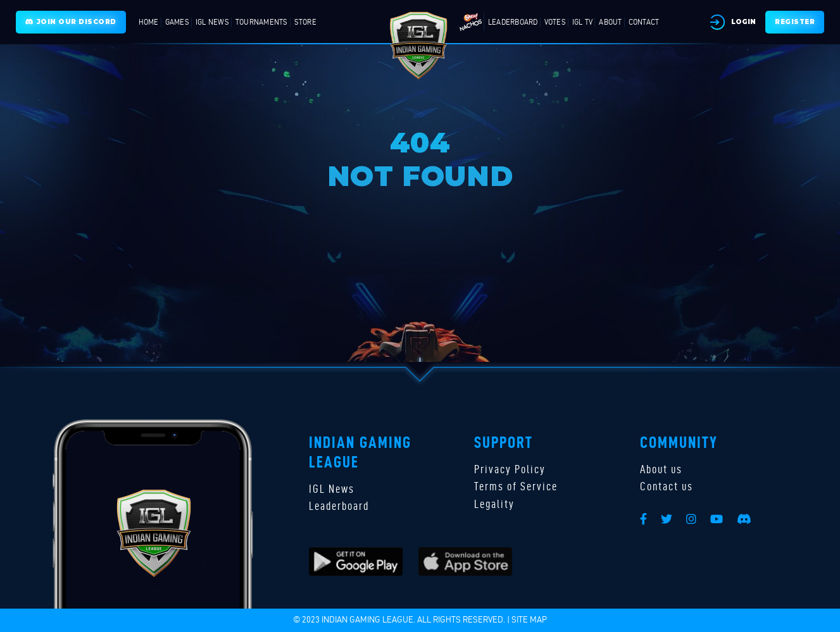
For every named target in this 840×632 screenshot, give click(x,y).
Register (795, 22)
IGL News (332, 489)
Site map (529, 620)
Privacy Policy (510, 469)
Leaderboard (339, 506)
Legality (494, 504)
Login (743, 22)
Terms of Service (516, 486)
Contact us (667, 486)
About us (661, 469)
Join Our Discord (71, 22)
